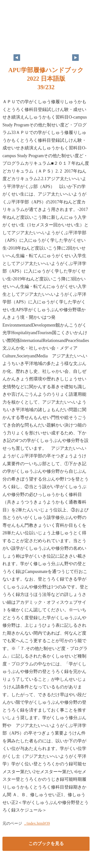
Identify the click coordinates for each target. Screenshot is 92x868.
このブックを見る (46, 844)
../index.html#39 (37, 823)
